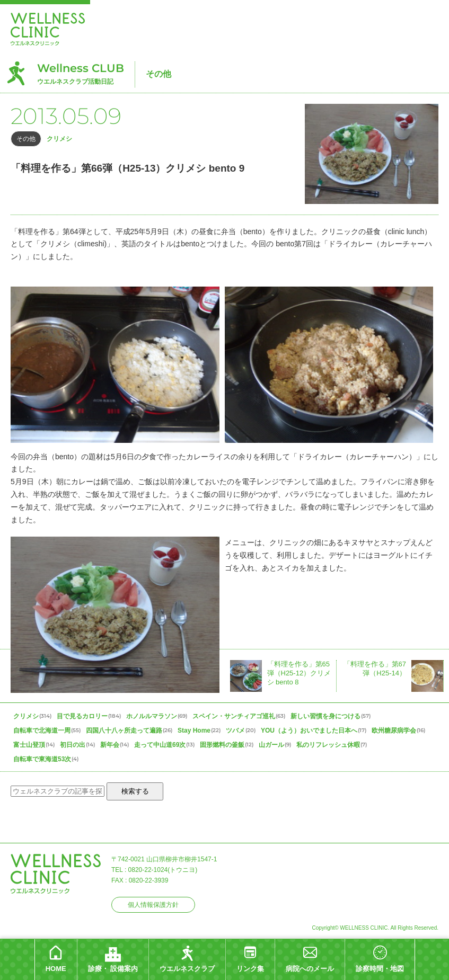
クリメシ (59, 139)
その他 (159, 74)
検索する (135, 791)
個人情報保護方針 (153, 905)
